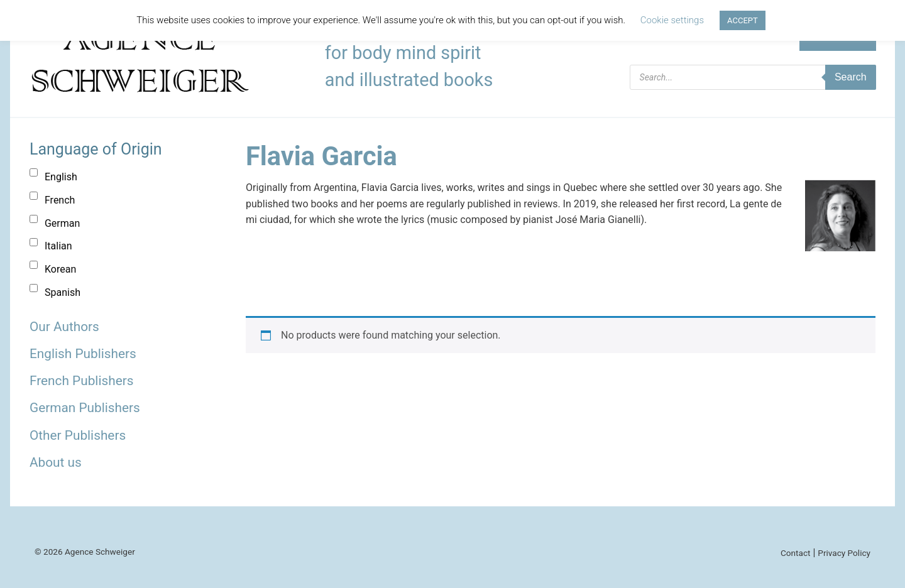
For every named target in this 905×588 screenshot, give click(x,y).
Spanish (63, 292)
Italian (58, 246)
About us (56, 462)
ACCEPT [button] (743, 20)
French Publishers (81, 381)
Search (851, 77)
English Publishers (83, 354)
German (62, 223)
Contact (796, 553)
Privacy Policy (844, 553)
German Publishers (85, 408)
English (61, 177)
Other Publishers (78, 435)
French (60, 200)
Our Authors (64, 327)
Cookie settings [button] (672, 20)
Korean (60, 269)
